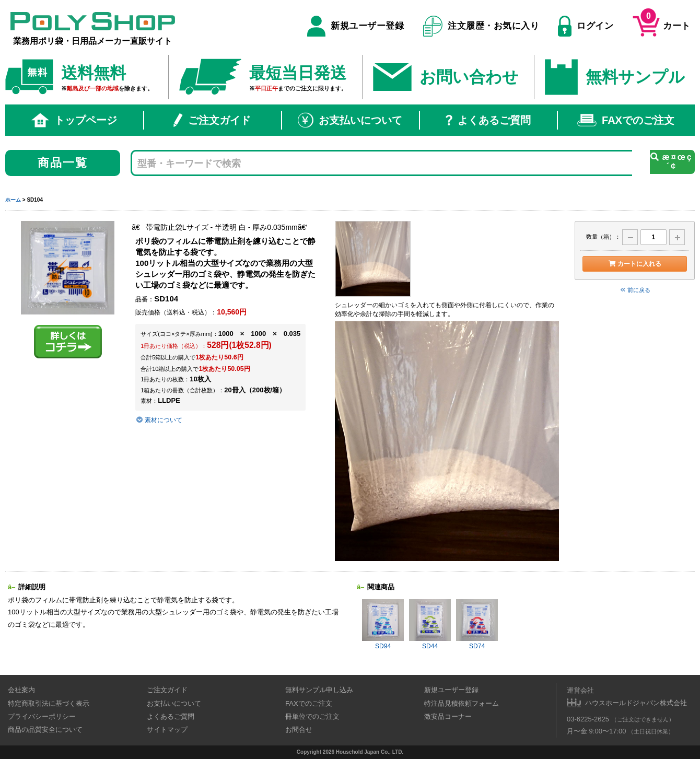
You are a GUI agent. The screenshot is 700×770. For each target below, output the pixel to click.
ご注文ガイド (212, 120)
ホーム (13, 200)
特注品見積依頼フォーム (462, 703)
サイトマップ (167, 730)
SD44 (430, 625)
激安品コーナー (448, 716)
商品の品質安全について (45, 730)
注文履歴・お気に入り (481, 26)
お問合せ (299, 730)
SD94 (383, 625)
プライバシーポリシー (42, 716)
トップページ (74, 120)
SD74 (477, 625)
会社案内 (21, 690)
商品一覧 (63, 163)
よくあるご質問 (488, 120)
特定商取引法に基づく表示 (49, 703)
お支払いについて (350, 120)
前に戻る (635, 290)
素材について (159, 420)
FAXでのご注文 (626, 120)
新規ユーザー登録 (355, 26)
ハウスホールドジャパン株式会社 (636, 703)
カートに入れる (634, 264)
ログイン (586, 26)
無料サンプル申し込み (319, 690)
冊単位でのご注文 (312, 716)
